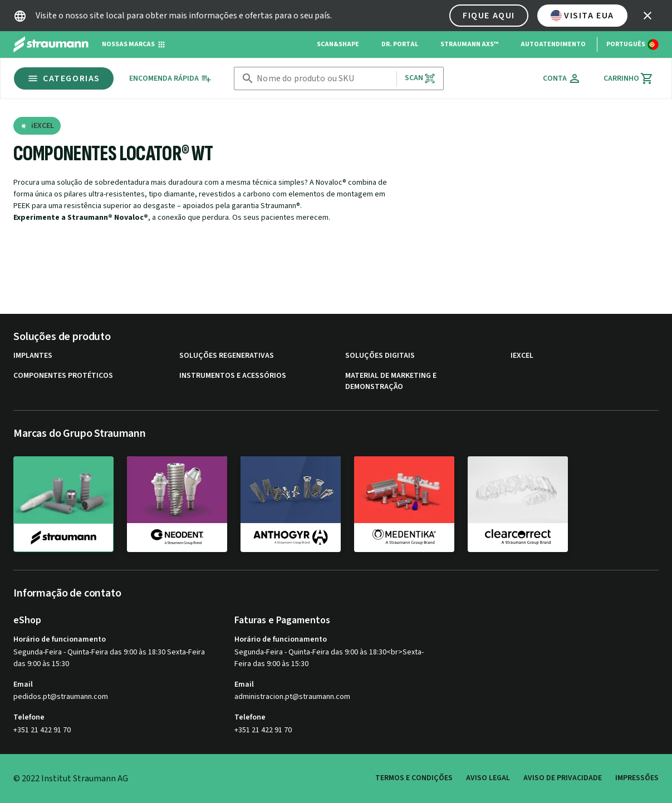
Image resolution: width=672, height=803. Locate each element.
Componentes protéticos (63, 376)
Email (23, 684)
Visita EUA (582, 16)
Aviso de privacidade (563, 778)
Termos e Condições (414, 778)
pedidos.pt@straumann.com (61, 697)
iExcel (522, 356)
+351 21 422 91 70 (42, 730)
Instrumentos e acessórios (233, 376)
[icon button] (648, 16)
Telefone (29, 717)
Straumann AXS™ (469, 44)
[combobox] (324, 79)
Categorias (64, 78)
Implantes (33, 356)
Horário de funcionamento (60, 639)
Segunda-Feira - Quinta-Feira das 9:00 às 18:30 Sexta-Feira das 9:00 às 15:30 (109, 658)
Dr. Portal (400, 44)
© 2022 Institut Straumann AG (71, 779)
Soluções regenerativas (227, 356)
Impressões (637, 778)
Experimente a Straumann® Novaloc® (81, 218)
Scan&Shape (338, 44)
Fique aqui (489, 16)
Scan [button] (420, 78)
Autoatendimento (553, 44)
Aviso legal (488, 778)
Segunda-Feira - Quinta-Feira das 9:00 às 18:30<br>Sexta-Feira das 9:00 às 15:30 (329, 658)
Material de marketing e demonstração (391, 381)
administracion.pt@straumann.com (292, 697)
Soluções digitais (380, 356)
